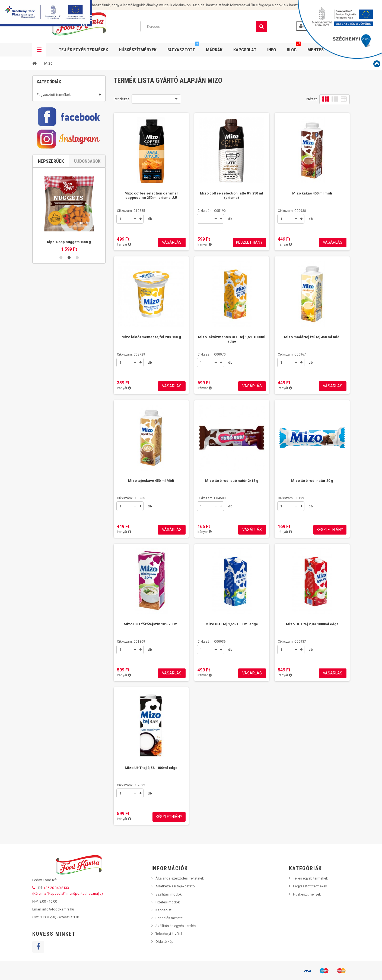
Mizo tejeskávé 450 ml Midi (151, 481)
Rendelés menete (169, 918)
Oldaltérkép (165, 942)
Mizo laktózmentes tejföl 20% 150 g (151, 337)
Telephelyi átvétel (169, 934)
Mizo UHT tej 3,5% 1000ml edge (151, 768)
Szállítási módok (169, 894)
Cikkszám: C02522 (131, 785)
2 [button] (69, 284)
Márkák (214, 50)
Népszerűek (51, 187)
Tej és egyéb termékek (54, 118)
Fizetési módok (168, 902)
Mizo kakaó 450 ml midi (312, 193)
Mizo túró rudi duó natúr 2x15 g (232, 481)
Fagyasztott (183, 48)
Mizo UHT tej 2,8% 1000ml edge (312, 624)
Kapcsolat (245, 50)
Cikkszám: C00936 (212, 642)
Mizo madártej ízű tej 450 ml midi (312, 337)
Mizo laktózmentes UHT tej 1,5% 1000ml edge (232, 339)
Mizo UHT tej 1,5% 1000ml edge (232, 624)
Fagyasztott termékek (54, 97)
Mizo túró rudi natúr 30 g (312, 481)
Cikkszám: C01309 (131, 642)
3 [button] (77, 284)
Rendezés (122, 99)
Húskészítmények (138, 50)
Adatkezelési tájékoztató (175, 886)
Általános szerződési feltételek (180, 878)
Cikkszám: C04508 (212, 498)
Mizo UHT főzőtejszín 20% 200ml (151, 624)
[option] (69, 236)
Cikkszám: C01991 (292, 498)
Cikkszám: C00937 (292, 642)
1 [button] (61, 284)
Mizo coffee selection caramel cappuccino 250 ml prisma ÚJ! (151, 195)
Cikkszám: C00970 (212, 354)
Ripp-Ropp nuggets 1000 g (69, 268)
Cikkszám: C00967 (292, 354)
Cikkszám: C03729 (131, 354)
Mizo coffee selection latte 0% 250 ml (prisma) (232, 195)
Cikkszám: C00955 (131, 498)
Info (272, 50)
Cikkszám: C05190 (212, 211)
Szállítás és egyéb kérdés (176, 926)
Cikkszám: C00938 (292, 211)
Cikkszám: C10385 (131, 211)
